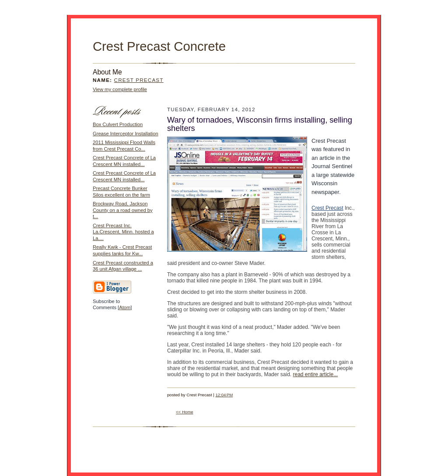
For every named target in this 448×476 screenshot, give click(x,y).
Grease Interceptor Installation (126, 134)
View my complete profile (120, 89)
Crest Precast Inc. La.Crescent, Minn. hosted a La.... (123, 232)
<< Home (185, 412)
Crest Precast (139, 80)
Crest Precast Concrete (159, 46)
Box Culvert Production (118, 124)
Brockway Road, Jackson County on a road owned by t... (123, 210)
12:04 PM (224, 395)
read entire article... (315, 374)
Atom (125, 307)
